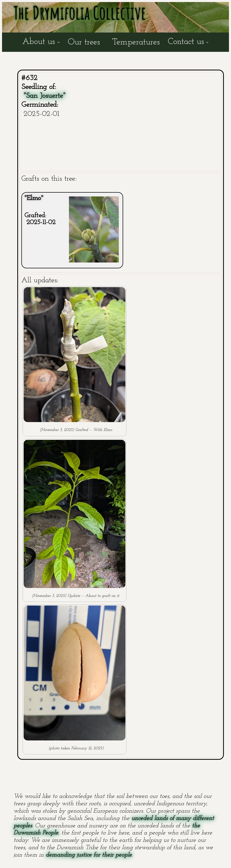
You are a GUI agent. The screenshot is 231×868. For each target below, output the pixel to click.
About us (39, 42)
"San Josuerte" (45, 96)
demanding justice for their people (89, 855)
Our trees (84, 42)
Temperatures (136, 42)
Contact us (186, 42)
